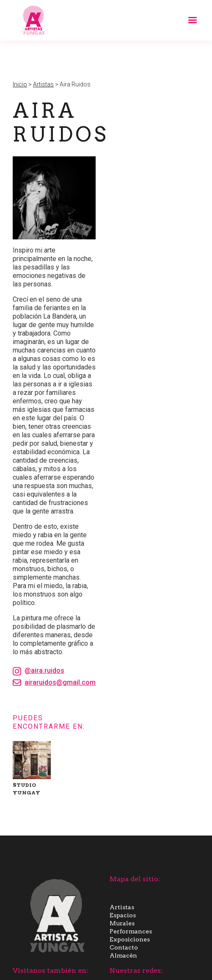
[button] (189, 20)
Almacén (123, 955)
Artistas (43, 84)
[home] (32, 20)
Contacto (124, 947)
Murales (122, 923)
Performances (131, 931)
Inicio (20, 84)
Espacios (123, 915)
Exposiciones (130, 939)
